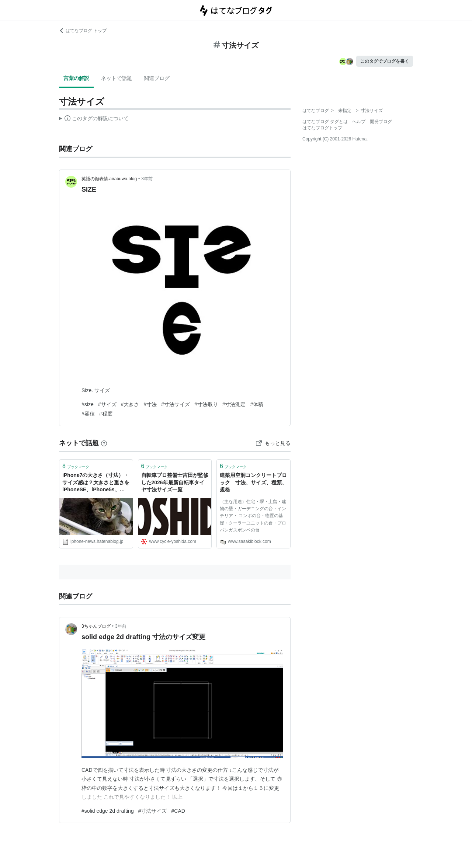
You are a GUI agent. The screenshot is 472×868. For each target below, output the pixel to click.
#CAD (178, 811)
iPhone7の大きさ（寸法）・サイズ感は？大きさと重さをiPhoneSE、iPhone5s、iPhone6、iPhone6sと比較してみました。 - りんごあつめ (96, 483)
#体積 (257, 404)
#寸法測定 (234, 404)
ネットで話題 (117, 78)
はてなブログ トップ (83, 31)
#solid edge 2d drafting (108, 811)
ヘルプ (359, 122)
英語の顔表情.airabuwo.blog (109, 179)
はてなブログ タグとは (325, 122)
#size (88, 404)
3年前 (147, 179)
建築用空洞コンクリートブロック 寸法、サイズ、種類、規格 (253, 482)
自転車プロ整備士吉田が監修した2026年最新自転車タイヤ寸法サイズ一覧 (175, 482)
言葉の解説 (76, 78)
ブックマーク (76, 466)
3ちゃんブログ (96, 626)
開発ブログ (381, 122)
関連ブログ (157, 78)
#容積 (88, 414)
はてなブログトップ (322, 128)
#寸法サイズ (176, 404)
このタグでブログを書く (385, 61)
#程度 (106, 414)
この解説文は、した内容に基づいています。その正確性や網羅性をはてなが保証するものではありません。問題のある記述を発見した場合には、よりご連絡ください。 (94, 119)
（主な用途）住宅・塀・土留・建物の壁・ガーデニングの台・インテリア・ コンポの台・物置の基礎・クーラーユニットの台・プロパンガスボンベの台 (253, 516)
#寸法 (150, 404)
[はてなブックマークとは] (104, 443)
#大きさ (130, 404)
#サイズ (107, 404)
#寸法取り (206, 404)
